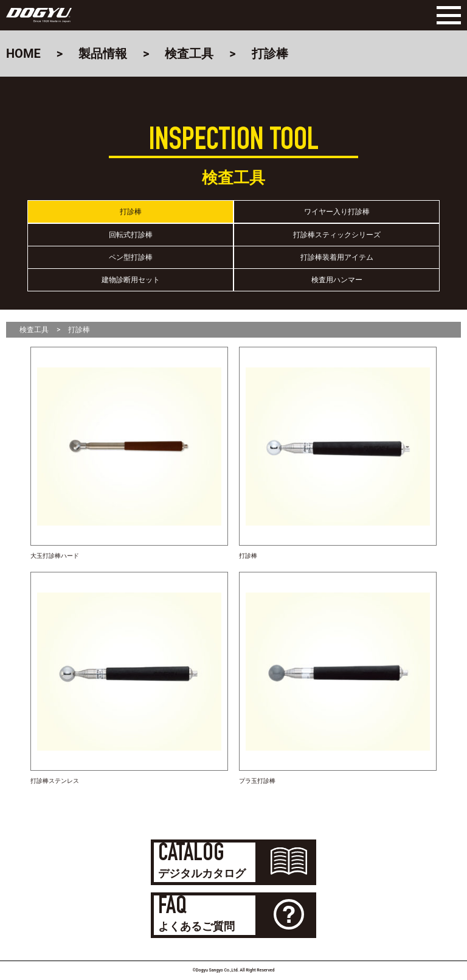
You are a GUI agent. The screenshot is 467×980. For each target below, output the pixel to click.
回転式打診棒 (131, 235)
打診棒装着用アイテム (337, 257)
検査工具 (189, 54)
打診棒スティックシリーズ (337, 235)
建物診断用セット (131, 280)
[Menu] (446, 15)
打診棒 (131, 212)
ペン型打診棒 (131, 257)
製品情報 (103, 54)
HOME (23, 54)
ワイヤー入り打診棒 (337, 212)
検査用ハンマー (337, 280)
